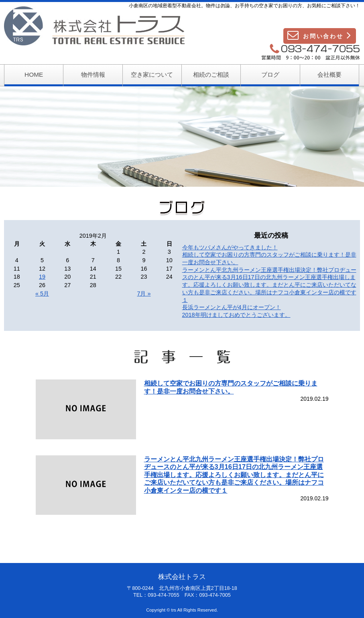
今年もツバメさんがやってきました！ (230, 247)
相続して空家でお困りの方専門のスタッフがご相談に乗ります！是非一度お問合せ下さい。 (231, 387)
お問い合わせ (320, 35)
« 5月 (42, 294)
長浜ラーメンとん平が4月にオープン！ (232, 307)
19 (42, 277)
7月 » (144, 294)
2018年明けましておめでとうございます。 (236, 315)
